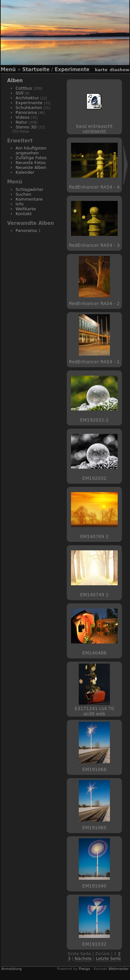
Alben (15, 81)
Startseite (36, 70)
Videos (23, 117)
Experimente (72, 70)
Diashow (120, 70)
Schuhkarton (29, 108)
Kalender (25, 172)
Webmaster (118, 969)
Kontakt (24, 214)
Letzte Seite (108, 958)
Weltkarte (26, 209)
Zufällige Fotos (31, 158)
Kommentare (29, 199)
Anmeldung (12, 969)
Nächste (83, 958)
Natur (21, 122)
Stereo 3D (26, 127)
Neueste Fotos (31, 163)
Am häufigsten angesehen (31, 150)
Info (20, 204)
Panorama (26, 112)
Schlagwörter (30, 189)
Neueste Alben (31, 167)
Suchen (23, 194)
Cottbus (24, 88)
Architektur (27, 98)
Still (19, 93)
